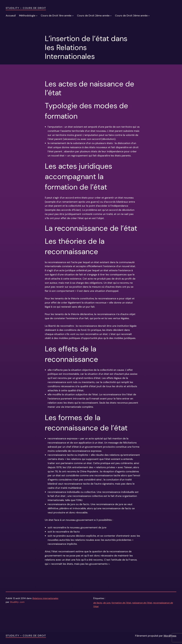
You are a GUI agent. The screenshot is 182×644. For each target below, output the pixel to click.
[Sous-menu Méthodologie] (37, 16)
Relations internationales (45, 598)
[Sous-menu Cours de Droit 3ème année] (149, 16)
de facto (98, 603)
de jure (107, 603)
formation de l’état (121, 603)
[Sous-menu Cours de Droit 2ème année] (111, 16)
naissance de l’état (142, 603)
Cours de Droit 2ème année (93, 16)
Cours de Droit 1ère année (56, 16)
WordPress (170, 636)
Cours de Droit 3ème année (131, 16)
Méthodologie (27, 16)
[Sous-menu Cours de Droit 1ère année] (73, 16)
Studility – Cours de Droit (26, 8)
